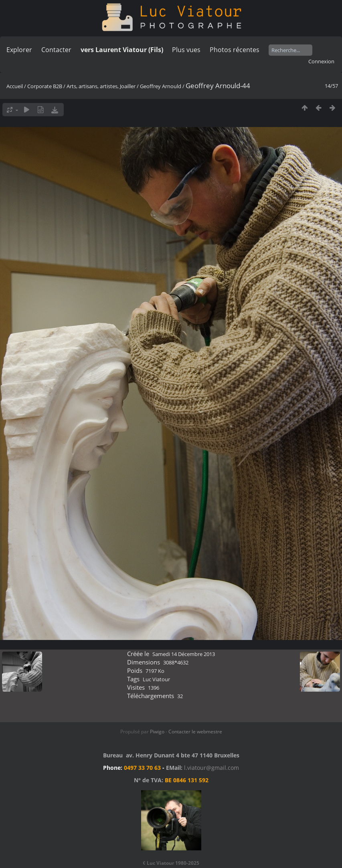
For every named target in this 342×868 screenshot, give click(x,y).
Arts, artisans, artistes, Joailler (101, 86)
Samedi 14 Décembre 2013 (184, 654)
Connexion (321, 61)
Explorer (19, 50)
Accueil (15, 86)
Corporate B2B (45, 86)
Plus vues (186, 50)
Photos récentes (235, 50)
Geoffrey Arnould (161, 86)
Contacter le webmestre (195, 732)
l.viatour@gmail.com (211, 768)
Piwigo (157, 732)
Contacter (56, 50)
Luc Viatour (156, 679)
